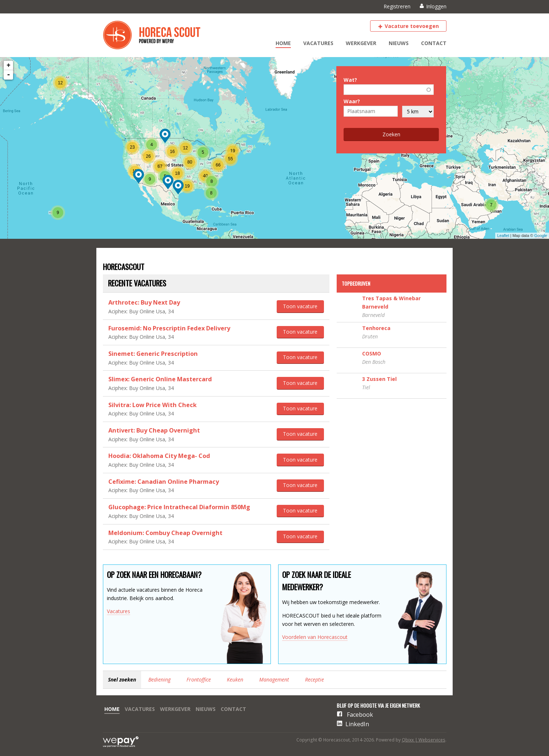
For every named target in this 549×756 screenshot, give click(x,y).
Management (274, 679)
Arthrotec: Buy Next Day (144, 302)
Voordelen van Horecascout (315, 637)
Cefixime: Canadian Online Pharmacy (164, 482)
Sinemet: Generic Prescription (153, 354)
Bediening (159, 679)
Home (283, 43)
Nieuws (399, 43)
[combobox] (389, 90)
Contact (434, 43)
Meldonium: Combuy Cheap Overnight (165, 533)
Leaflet (503, 236)
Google (541, 236)
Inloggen (436, 6)
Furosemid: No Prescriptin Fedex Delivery (169, 328)
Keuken (235, 679)
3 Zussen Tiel (379, 379)
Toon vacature (300, 306)
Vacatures (318, 43)
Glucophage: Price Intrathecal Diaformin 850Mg (179, 507)
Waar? (352, 101)
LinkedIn (357, 724)
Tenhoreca (376, 328)
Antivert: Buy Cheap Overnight (154, 430)
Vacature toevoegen (412, 26)
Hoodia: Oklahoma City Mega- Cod (159, 456)
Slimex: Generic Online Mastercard (160, 379)
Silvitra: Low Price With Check (153, 405)
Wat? (350, 80)
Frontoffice (199, 679)
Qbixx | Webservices (424, 740)
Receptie (314, 679)
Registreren (397, 6)
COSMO (372, 353)
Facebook (360, 715)
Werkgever (361, 43)
